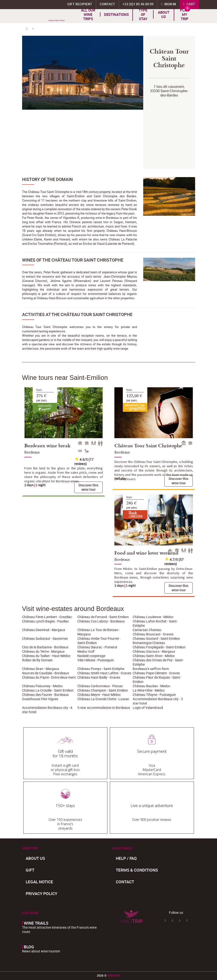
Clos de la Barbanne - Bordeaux (45, 647)
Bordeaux (32, 452)
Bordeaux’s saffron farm (151, 669)
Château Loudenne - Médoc (153, 617)
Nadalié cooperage (91, 656)
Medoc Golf (86, 651)
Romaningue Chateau (149, 643)
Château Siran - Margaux (41, 669)
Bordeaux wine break (47, 445)
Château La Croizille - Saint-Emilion (48, 690)
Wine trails (36, 923)
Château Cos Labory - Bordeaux (101, 621)
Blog (29, 947)
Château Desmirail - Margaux (44, 630)
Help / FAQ (126, 858)
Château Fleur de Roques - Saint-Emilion (157, 679)
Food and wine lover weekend (146, 553)
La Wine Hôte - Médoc (149, 690)
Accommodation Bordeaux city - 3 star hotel (158, 701)
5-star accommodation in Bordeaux (104, 708)
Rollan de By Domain (37, 660)
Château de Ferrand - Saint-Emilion (103, 617)
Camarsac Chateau (147, 630)
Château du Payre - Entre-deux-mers (49, 677)
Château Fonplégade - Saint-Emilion (159, 647)
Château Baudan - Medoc (152, 686)
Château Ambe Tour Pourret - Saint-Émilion (99, 641)
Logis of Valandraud (148, 708)
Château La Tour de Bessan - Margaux (99, 632)
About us (164, 14)
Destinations (116, 14)
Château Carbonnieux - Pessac (100, 686)
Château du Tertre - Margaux (43, 651)
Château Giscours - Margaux (154, 651)
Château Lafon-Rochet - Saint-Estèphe (155, 623)
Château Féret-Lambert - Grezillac (47, 617)
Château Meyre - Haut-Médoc (99, 695)
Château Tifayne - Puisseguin (154, 695)
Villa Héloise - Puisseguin (96, 660)
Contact (125, 882)
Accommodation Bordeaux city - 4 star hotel (47, 710)
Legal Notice (39, 882)
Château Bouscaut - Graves (153, 634)
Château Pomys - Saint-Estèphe (101, 669)
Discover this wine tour (88, 487)
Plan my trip (185, 14)
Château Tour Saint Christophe (148, 445)
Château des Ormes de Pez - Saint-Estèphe (158, 662)
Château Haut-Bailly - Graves (99, 677)
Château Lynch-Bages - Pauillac (46, 621)
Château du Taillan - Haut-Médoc (46, 656)
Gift (30, 870)
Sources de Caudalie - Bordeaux (46, 673)
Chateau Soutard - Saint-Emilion (156, 638)
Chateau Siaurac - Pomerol (97, 647)
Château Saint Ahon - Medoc (154, 656)
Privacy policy (41, 893)
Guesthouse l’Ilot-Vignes (40, 699)
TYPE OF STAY (143, 14)
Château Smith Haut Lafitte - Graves (104, 673)
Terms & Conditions (137, 870)
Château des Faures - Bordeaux (45, 695)
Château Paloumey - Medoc (43, 686)
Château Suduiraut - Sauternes (45, 638)
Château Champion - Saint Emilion (103, 690)
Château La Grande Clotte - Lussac (103, 699)
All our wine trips (88, 14)
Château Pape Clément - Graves (156, 673)
